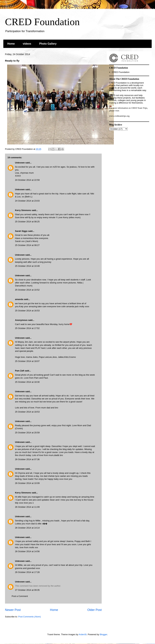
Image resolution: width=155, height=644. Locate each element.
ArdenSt (83, 634)
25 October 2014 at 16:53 (27, 311)
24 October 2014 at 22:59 (27, 180)
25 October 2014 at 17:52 (27, 328)
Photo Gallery (48, 44)
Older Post (94, 610)
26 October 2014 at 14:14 (27, 528)
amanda (19, 299)
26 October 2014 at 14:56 (27, 551)
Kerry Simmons (23, 210)
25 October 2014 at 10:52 (27, 290)
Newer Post (13, 610)
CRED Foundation (42, 22)
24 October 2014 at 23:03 (27, 201)
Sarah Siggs (22, 231)
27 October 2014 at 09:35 (27, 590)
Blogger (103, 634)
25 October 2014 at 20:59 (27, 433)
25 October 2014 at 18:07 (27, 361)
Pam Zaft (20, 371)
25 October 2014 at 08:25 (27, 222)
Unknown (20, 163)
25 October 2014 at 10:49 (27, 266)
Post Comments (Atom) (30, 617)
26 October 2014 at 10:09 (27, 483)
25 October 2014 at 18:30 (27, 382)
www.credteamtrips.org (119, 116)
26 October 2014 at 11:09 (27, 507)
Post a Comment (20, 596)
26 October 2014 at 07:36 (27, 459)
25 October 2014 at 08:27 (27, 245)
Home (11, 44)
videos (27, 44)
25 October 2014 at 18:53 (27, 412)
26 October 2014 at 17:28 (27, 572)
